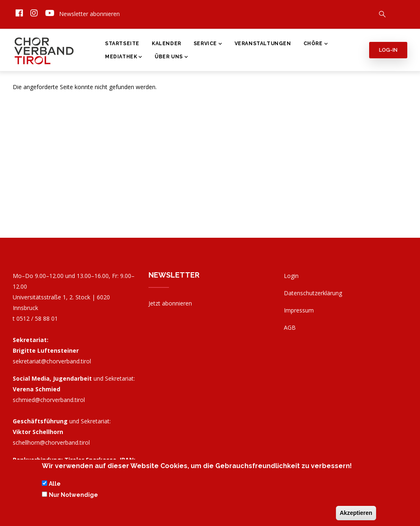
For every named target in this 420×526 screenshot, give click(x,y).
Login (291, 276)
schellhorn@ (51, 442)
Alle (55, 485)
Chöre (316, 44)
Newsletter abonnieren (89, 14)
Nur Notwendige (73, 496)
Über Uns (171, 57)
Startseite (122, 44)
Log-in (388, 50)
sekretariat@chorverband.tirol (52, 361)
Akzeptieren (356, 514)
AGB (290, 327)
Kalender (167, 44)
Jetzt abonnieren (170, 303)
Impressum (299, 310)
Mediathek (124, 57)
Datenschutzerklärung (313, 293)
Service (208, 44)
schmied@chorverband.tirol (49, 400)
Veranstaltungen (263, 44)
